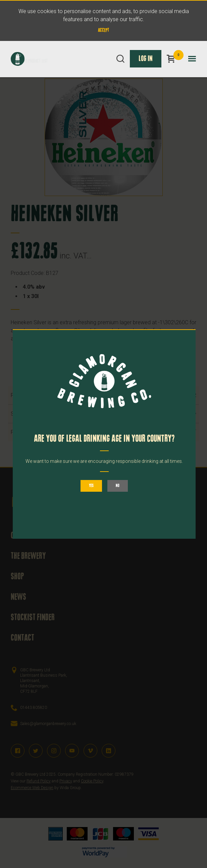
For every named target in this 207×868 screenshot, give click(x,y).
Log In (146, 59)
